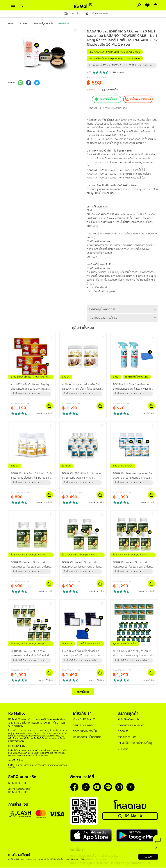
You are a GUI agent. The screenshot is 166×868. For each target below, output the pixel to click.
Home (11, 24)
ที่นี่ (82, 859)
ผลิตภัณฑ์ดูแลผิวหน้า (43, 24)
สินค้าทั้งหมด (83, 692)
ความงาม (24, 24)
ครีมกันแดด (64, 24)
